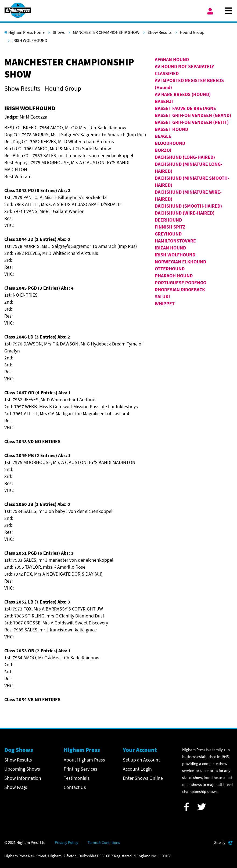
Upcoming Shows (22, 769)
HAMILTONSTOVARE (175, 241)
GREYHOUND (168, 234)
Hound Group (192, 32)
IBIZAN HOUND (170, 248)
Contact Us (75, 787)
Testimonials (77, 778)
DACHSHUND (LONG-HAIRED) (185, 157)
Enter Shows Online (143, 778)
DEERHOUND (168, 220)
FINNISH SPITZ (170, 227)
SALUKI (162, 297)
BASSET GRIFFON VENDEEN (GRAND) (193, 115)
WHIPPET (165, 304)
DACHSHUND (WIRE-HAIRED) (185, 213)
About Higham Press (84, 760)
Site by (223, 842)
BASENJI (164, 101)
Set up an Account (141, 760)
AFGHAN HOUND (172, 59)
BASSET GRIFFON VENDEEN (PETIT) (192, 122)
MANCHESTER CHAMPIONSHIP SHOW (106, 32)
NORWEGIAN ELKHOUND (180, 262)
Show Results (160, 32)
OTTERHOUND (170, 269)
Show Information (23, 778)
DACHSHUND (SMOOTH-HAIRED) (188, 206)
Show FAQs (16, 787)
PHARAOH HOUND (174, 276)
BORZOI (163, 150)
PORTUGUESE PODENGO (181, 283)
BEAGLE (163, 136)
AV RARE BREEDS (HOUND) (183, 94)
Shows (59, 32)
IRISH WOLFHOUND (175, 255)
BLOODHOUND (170, 143)
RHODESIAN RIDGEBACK (180, 290)
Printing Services (80, 769)
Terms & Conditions (104, 842)
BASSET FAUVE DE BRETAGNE (185, 108)
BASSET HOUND (171, 129)
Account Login (137, 769)
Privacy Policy (67, 842)
